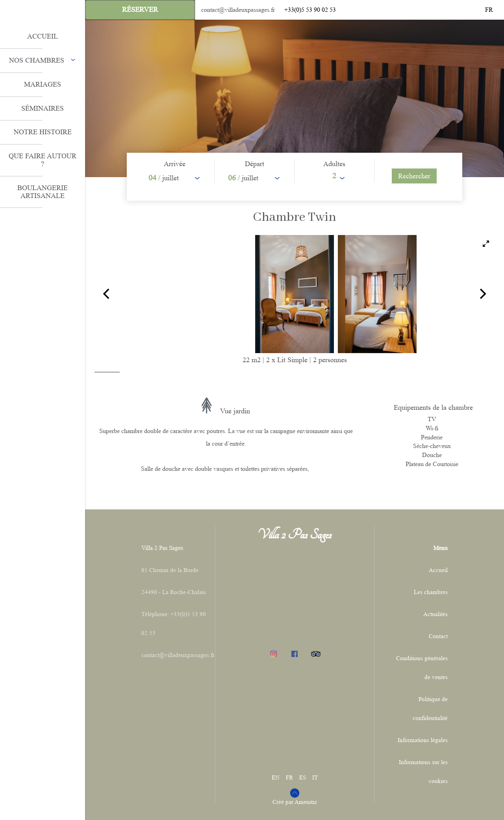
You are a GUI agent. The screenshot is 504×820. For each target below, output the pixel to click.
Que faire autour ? (43, 160)
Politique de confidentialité (430, 709)
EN (276, 778)
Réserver (140, 9)
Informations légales (423, 740)
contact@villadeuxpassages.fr (238, 10)
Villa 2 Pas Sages (295, 535)
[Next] (482, 294)
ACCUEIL (43, 36)
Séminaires (43, 108)
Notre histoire (43, 132)
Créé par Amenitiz (295, 802)
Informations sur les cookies (423, 772)
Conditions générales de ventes (422, 668)
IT (315, 778)
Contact (438, 636)
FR (289, 778)
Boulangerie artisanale (43, 192)
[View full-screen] (486, 244)
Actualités (435, 614)
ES (303, 778)
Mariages (43, 84)
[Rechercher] (414, 176)
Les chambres (431, 592)
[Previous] (107, 294)
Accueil (438, 570)
